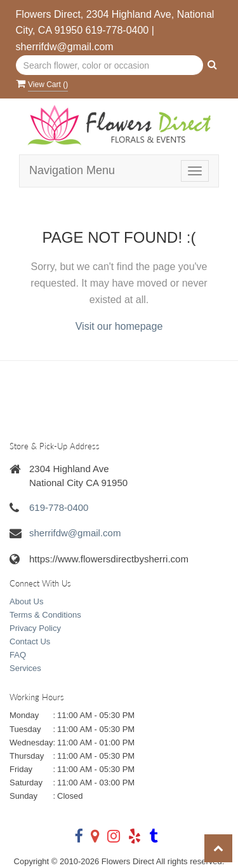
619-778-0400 (117, 30)
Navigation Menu (72, 170)
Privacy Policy (35, 628)
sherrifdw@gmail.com (65, 47)
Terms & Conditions (45, 615)
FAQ (18, 655)
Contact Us (30, 641)
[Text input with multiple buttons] (110, 65)
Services (25, 668)
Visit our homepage (119, 326)
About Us (26, 601)
